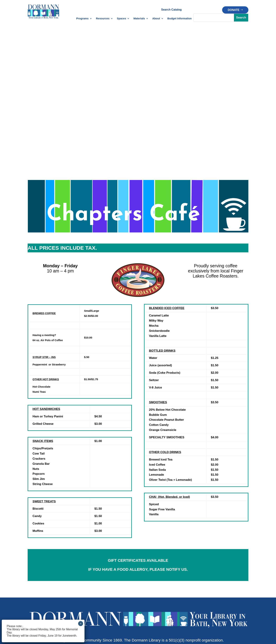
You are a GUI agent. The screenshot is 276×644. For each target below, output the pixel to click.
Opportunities (230, 602)
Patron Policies (116, 602)
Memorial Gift (191, 587)
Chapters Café (153, 587)
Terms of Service (179, 620)
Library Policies (115, 597)
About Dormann (232, 572)
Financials (228, 592)
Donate (234, 10)
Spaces (122, 19)
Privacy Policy (154, 620)
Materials (139, 19)
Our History (229, 587)
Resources (103, 19)
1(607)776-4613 (124, 522)
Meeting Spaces (154, 582)
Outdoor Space (153, 592)
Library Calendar (38, 572)
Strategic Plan (231, 597)
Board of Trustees (233, 582)
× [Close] (81, 624)
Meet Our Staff (231, 577)
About (156, 19)
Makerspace (152, 577)
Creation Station (154, 572)
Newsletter (34, 577)
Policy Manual (116, 607)
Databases (112, 572)
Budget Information (180, 19)
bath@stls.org (153, 522)
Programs (82, 19)
